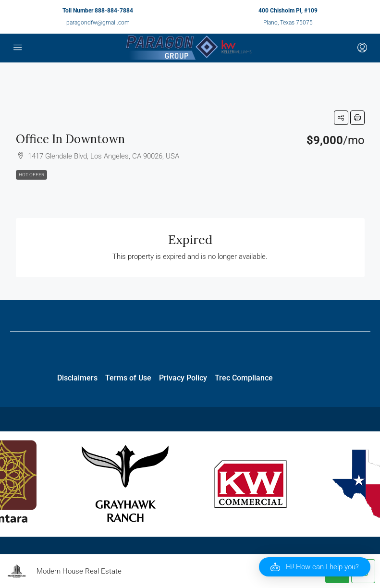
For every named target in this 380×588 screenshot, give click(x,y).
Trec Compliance (244, 378)
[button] (341, 118)
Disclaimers (77, 378)
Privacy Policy (183, 378)
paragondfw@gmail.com (98, 23)
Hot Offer (31, 175)
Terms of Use (128, 378)
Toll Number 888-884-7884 (98, 11)
